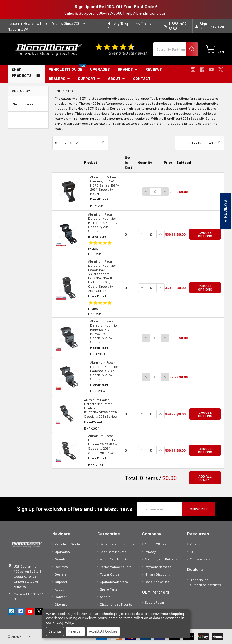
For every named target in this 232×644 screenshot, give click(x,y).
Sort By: (61, 143)
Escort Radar (155, 602)
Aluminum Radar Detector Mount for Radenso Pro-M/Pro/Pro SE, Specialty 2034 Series (104, 331)
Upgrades (100, 69)
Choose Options (205, 234)
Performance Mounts (116, 567)
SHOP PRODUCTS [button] (22, 72)
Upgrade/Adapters (114, 582)
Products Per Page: (192, 143)
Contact (142, 78)
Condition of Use (157, 582)
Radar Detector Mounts (117, 544)
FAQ (192, 552)
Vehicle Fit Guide (66, 69)
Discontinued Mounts (116, 604)
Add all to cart (205, 478)
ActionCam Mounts (114, 559)
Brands (128, 69)
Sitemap (61, 604)
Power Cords (110, 574)
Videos (195, 544)
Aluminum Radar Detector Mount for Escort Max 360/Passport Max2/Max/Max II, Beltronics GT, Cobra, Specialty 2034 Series (102, 276)
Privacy (150, 552)
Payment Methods (158, 567)
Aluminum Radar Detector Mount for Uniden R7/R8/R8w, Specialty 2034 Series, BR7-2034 (103, 444)
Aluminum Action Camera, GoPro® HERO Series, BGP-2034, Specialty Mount (104, 185)
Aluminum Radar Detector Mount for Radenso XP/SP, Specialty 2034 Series (104, 371)
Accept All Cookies (103, 631)
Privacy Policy (63, 622)
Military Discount (157, 574)
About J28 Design (158, 544)
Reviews (154, 69)
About (117, 78)
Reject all (75, 631)
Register (217, 26)
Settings (55, 631)
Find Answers (200, 559)
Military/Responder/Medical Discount (130, 26)
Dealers (59, 78)
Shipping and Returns (161, 559)
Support (89, 78)
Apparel (106, 597)
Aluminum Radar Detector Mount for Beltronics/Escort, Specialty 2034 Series (103, 222)
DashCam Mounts (113, 552)
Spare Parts (109, 589)
